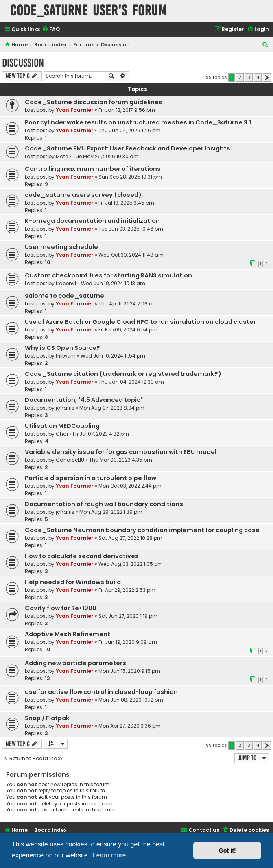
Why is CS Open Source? (62, 348)
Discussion (23, 63)
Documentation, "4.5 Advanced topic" (84, 400)
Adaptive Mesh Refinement (68, 634)
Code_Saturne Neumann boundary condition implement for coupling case (142, 530)
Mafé (62, 156)
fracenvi (66, 283)
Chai (62, 434)
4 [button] (258, 77)
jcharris (65, 408)
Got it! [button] (227, 851)
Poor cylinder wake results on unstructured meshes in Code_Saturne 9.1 (138, 122)
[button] (267, 78)
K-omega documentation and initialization (92, 221)
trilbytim (66, 356)
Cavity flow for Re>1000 (61, 608)
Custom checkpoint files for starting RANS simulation (108, 275)
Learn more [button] (109, 855)
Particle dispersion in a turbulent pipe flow (91, 478)
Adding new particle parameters (75, 663)
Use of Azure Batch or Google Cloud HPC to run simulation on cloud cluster (140, 322)
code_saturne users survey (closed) (83, 195)
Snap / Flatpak (47, 718)
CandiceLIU (70, 460)
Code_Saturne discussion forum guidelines (94, 102)
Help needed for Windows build (73, 582)
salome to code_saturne (64, 296)
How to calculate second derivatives (82, 556)
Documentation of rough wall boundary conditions (104, 504)
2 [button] (240, 77)
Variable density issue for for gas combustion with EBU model (121, 452)
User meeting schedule (61, 247)
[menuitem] (51, 29)
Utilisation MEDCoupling (62, 426)
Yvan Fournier (75, 110)
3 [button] (249, 77)
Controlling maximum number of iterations (93, 169)
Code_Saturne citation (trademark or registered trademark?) (123, 374)
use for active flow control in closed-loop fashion (101, 692)
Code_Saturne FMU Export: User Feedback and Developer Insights (128, 148)
